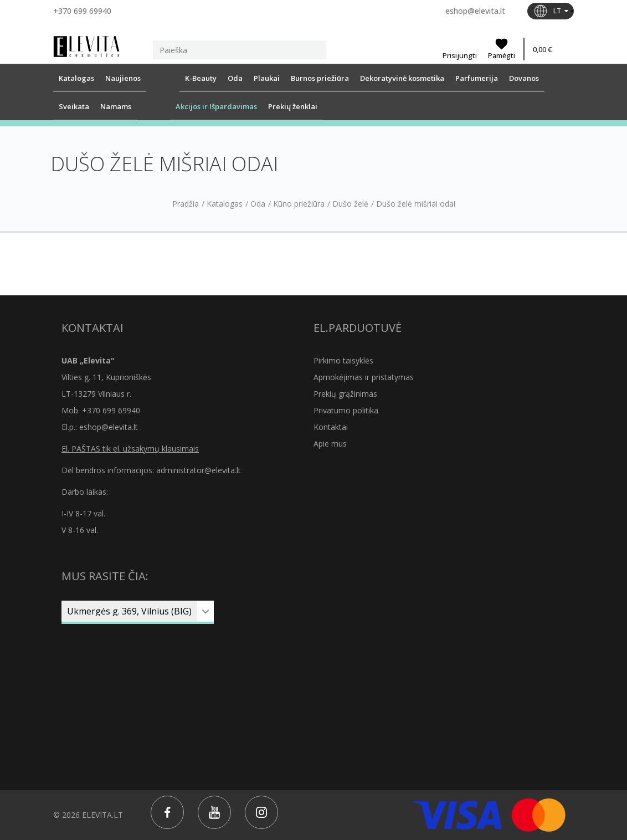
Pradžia (186, 204)
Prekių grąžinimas (345, 394)
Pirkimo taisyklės (343, 360)
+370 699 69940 (82, 11)
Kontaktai (331, 427)
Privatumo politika (346, 410)
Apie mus (330, 444)
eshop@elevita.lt (475, 11)
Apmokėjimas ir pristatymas (364, 377)
